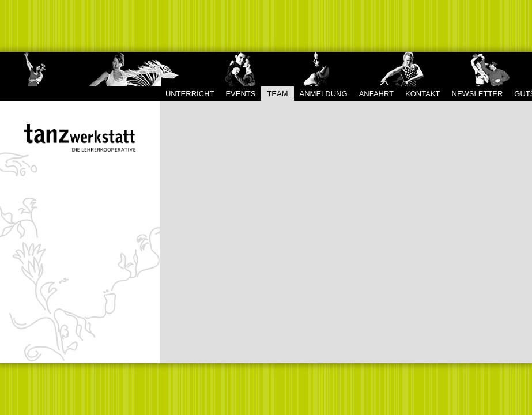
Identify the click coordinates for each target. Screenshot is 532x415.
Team (277, 94)
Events (240, 94)
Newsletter (478, 94)
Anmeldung (324, 94)
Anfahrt (376, 94)
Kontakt (422, 94)
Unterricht (190, 94)
